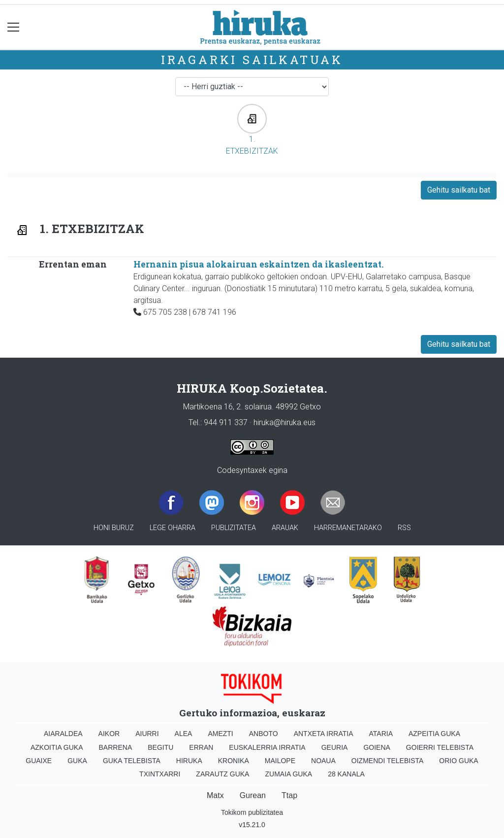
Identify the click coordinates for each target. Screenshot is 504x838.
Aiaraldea (63, 734)
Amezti (220, 734)
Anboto (264, 734)
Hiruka (189, 761)
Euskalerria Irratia (267, 747)
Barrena (116, 747)
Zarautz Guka (222, 774)
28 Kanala (346, 774)
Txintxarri (160, 774)
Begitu (160, 747)
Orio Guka (458, 761)
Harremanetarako (348, 528)
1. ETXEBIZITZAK (252, 130)
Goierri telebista (440, 747)
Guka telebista (132, 761)
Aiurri (147, 734)
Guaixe (39, 761)
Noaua (323, 761)
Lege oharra (173, 528)
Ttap (289, 795)
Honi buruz (114, 528)
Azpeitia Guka (434, 734)
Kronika (234, 761)
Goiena (377, 747)
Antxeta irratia (324, 734)
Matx (215, 795)
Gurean (253, 795)
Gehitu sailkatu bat (459, 190)
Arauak (285, 528)
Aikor (109, 734)
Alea (184, 734)
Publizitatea (234, 528)
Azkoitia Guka (57, 747)
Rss (404, 528)
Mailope (280, 761)
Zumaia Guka (288, 774)
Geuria (335, 747)
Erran (201, 747)
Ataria (381, 734)
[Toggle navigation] (14, 27)
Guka (77, 761)
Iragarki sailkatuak (252, 60)
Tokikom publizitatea (252, 812)
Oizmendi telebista (388, 761)
